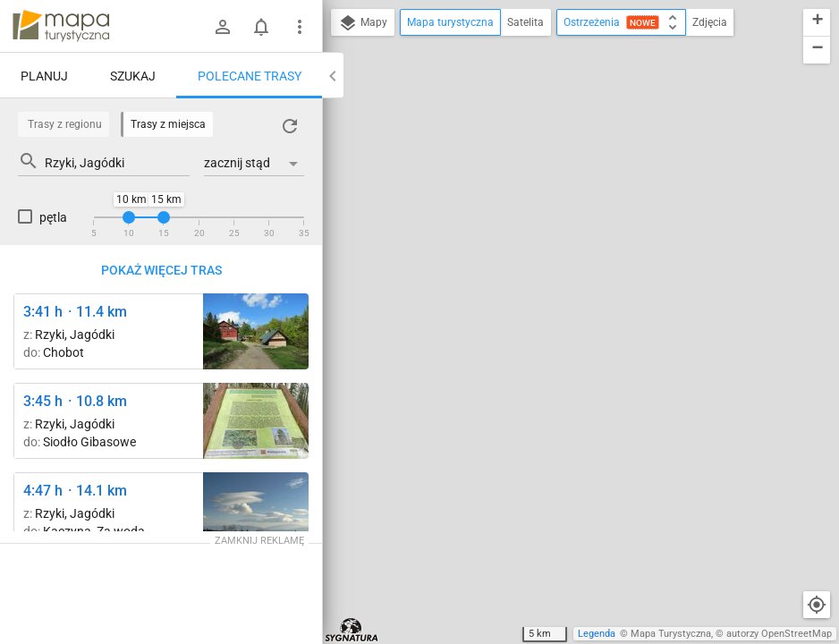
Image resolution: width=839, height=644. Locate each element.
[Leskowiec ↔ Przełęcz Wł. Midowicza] (256, 421)
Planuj (44, 76)
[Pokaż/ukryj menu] (300, 27)
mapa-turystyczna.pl (61, 26)
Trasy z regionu (65, 124)
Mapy (363, 23)
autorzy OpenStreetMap (779, 634)
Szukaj (133, 76)
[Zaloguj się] (223, 27)
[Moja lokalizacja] (817, 605)
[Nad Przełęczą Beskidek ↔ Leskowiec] (256, 510)
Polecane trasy (250, 76)
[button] (817, 23)
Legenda (597, 634)
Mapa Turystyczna (671, 634)
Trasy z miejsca (168, 124)
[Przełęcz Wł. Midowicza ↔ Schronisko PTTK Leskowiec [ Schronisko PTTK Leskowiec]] (256, 331)
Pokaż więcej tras (161, 270)
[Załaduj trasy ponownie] (290, 126)
